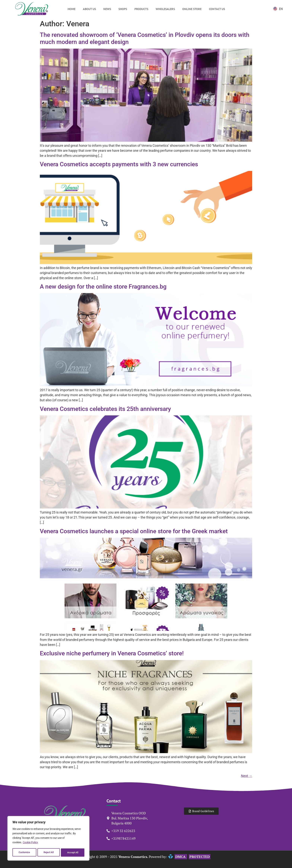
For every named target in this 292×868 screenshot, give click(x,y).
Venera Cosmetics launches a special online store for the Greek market (134, 531)
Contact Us (217, 9)
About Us (89, 9)
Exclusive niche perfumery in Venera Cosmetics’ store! (112, 653)
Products (141, 9)
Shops (123, 9)
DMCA (181, 857)
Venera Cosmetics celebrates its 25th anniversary (105, 409)
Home (72, 9)
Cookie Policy (30, 843)
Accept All (73, 853)
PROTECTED (200, 857)
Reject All (49, 853)
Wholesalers (165, 9)
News (107, 9)
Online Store (192, 9)
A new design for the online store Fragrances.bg (103, 287)
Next (247, 776)
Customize (24, 853)
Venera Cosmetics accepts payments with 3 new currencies (119, 164)
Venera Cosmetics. (133, 857)
